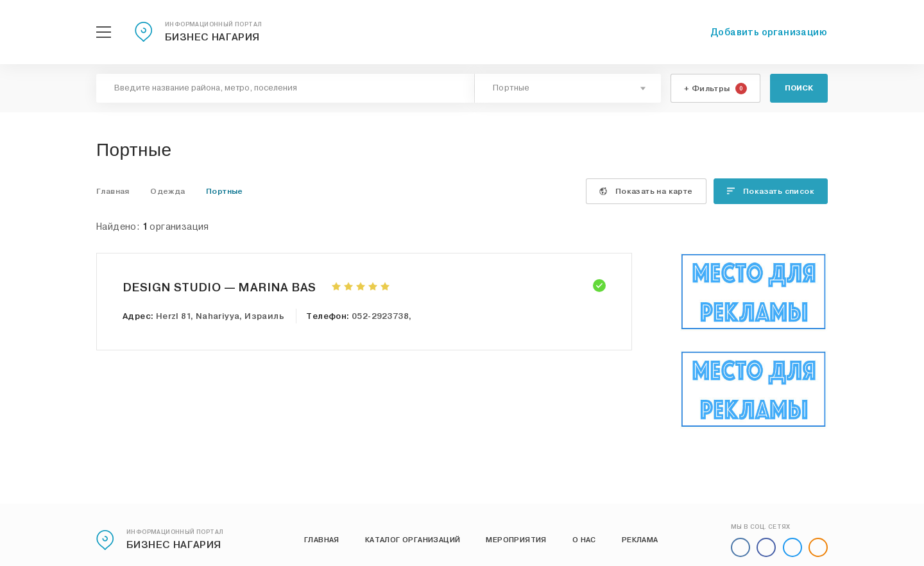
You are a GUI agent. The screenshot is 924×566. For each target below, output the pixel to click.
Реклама (640, 540)
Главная (322, 540)
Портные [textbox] (511, 88)
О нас (584, 540)
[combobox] (568, 88)
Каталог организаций (413, 540)
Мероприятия (516, 540)
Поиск (799, 88)
